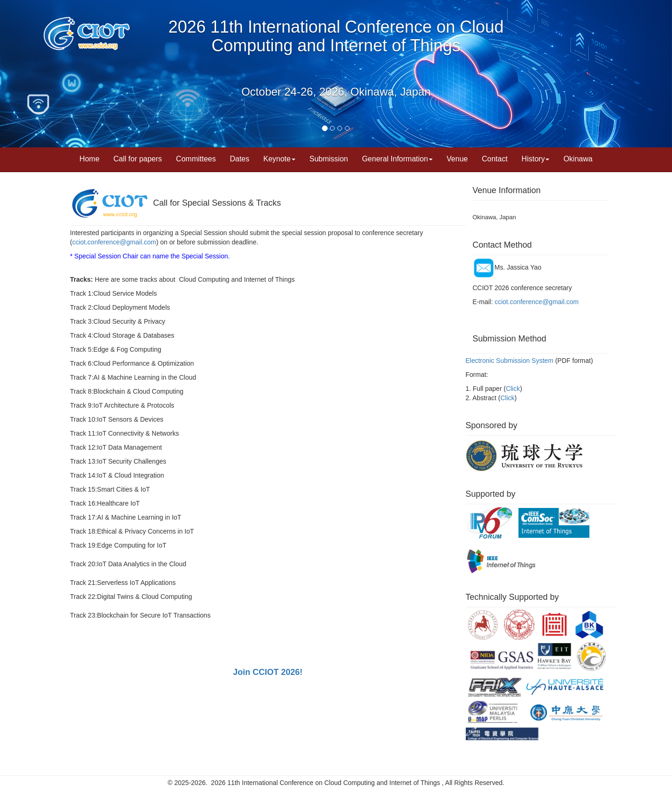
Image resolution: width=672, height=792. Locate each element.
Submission (329, 159)
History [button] (536, 159)
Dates (239, 159)
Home (89, 159)
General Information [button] (397, 159)
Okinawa (578, 159)
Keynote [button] (279, 159)
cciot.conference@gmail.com (114, 242)
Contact (494, 159)
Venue (457, 159)
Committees (196, 159)
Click (513, 389)
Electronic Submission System (510, 361)
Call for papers (138, 159)
